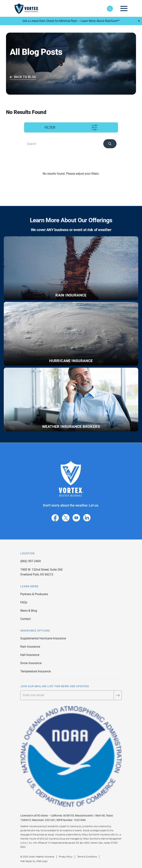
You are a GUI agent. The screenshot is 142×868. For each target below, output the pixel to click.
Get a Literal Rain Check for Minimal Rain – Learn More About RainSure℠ (71, 21)
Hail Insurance (30, 655)
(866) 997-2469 (31, 561)
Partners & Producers (34, 594)
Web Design (26, 861)
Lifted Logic (42, 861)
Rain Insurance (30, 647)
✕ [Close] (139, 21)
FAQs (24, 602)
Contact (25, 619)
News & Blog (29, 611)
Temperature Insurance (35, 671)
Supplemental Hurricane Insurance (43, 638)
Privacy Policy (66, 857)
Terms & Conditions (87, 857)
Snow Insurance (31, 663)
